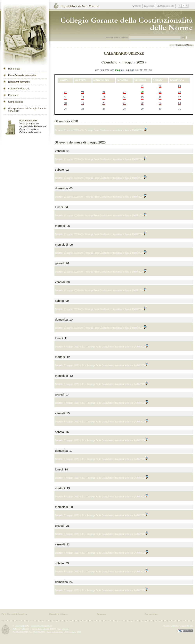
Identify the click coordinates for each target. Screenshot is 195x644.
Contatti (149, 6)
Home (137, 6)
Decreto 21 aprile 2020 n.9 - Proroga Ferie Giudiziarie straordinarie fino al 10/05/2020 (101, 130)
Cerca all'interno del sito (116, 37)
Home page (14, 69)
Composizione (16, 102)
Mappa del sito (166, 6)
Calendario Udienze (18, 89)
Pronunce (13, 95)
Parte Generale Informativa (22, 75)
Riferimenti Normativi (19, 82)
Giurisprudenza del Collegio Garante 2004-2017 (27, 110)
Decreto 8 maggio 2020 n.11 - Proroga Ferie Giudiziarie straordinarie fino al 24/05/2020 (102, 347)
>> (40, 132)
